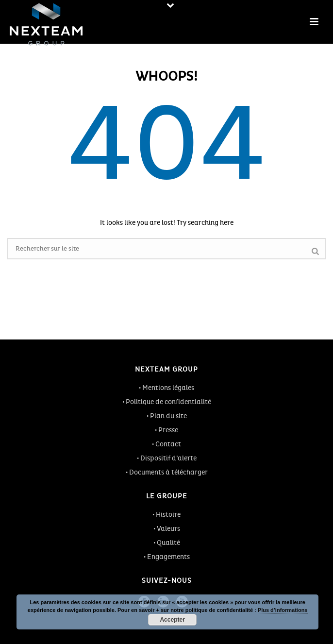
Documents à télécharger (168, 472)
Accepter (172, 620)
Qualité (168, 543)
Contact (168, 444)
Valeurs (168, 529)
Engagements (168, 557)
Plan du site (168, 416)
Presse (168, 430)
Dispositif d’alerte (168, 458)
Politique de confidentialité (168, 402)
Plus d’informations (283, 610)
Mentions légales (168, 388)
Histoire (168, 515)
